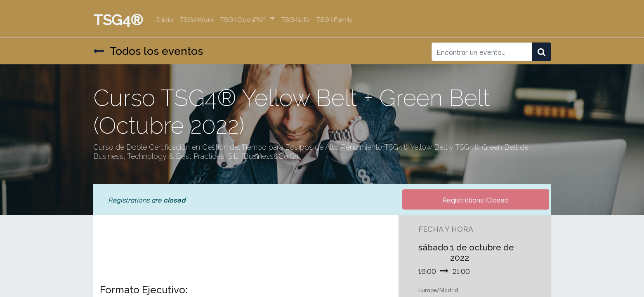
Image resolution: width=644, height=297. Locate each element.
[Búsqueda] (542, 52)
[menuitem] (165, 19)
